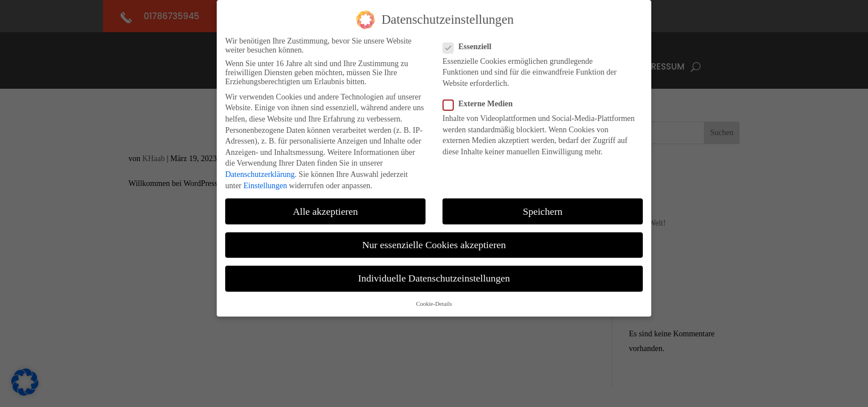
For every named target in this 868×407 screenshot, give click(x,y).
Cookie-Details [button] (434, 300)
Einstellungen (265, 181)
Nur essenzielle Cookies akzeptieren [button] (434, 240)
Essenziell (472, 42)
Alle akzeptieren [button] (325, 207)
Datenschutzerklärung (260, 170)
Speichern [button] (543, 207)
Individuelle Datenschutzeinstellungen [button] (434, 274)
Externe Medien (482, 100)
